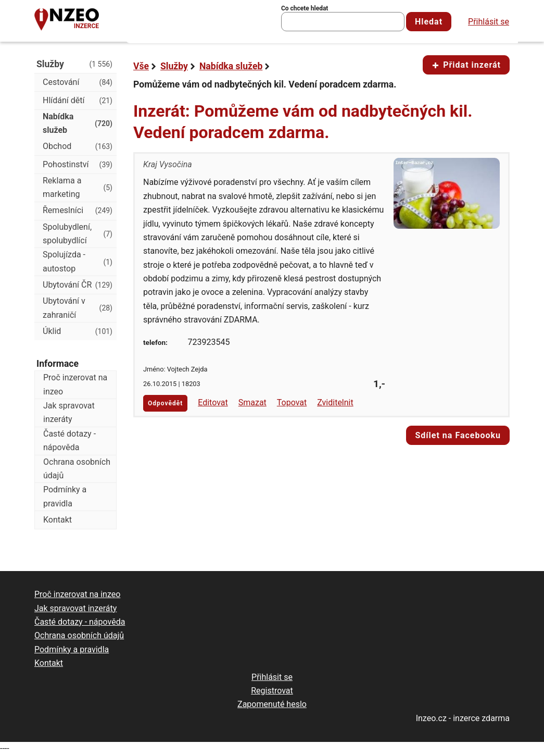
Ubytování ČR (78, 285)
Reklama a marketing (78, 187)
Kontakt (58, 520)
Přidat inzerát (466, 65)
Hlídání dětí (78, 101)
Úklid (78, 331)
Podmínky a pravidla (65, 496)
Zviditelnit (335, 402)
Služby (174, 66)
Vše (141, 66)
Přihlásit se (489, 22)
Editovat (213, 402)
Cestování (78, 82)
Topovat (292, 402)
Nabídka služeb (231, 66)
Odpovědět (165, 403)
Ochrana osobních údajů (77, 469)
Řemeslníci (78, 210)
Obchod (78, 146)
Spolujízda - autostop (78, 261)
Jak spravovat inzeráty (69, 412)
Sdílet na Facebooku (458, 435)
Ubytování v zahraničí (78, 308)
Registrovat (272, 691)
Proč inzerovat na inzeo (75, 384)
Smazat (252, 402)
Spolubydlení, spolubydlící (78, 234)
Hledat (429, 22)
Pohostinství (78, 165)
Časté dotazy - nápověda (69, 441)
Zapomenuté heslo (272, 704)
